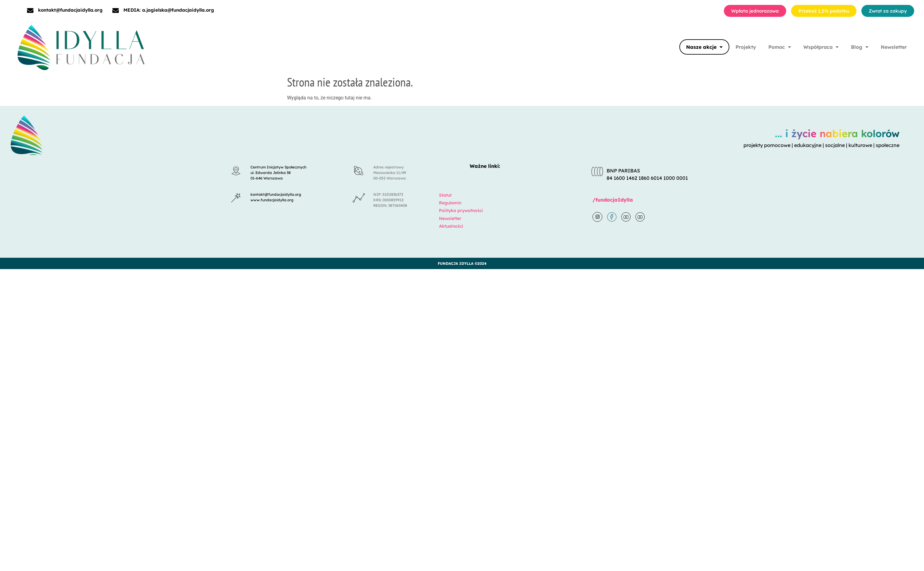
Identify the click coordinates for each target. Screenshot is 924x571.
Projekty (746, 47)
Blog (860, 47)
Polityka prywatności (461, 210)
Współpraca (821, 47)
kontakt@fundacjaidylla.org (70, 10)
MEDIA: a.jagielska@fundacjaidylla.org (169, 10)
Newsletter (894, 47)
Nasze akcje (704, 47)
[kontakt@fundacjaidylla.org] (30, 11)
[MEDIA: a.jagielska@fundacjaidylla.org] (116, 11)
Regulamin (450, 203)
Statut (445, 195)
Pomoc (780, 47)
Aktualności (451, 226)
